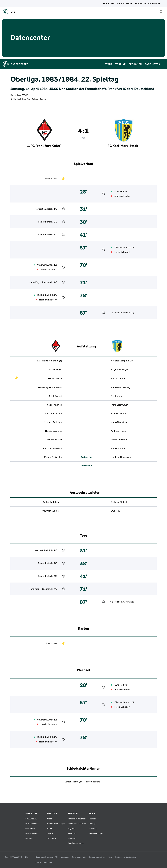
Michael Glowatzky (124, 313)
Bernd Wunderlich (53, 448)
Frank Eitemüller (119, 405)
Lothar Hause (50, 179)
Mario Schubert (122, 252)
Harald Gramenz (49, 269)
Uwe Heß (119, 192)
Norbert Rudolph (44, 209)
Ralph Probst (55, 396)
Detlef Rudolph (45, 295)
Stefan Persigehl (119, 440)
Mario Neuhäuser (120, 422)
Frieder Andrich (54, 405)
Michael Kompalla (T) (122, 361)
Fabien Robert (40, 99)
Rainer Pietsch (45, 222)
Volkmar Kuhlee (45, 265)
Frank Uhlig (117, 396)
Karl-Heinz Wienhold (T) (49, 361)
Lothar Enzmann (54, 414)
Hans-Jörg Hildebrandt (41, 282)
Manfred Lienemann (121, 457)
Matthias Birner (119, 378)
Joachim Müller (119, 414)
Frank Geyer (56, 369)
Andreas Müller (122, 196)
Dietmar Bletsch (123, 247)
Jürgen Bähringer (120, 369)
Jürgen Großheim (53, 457)
